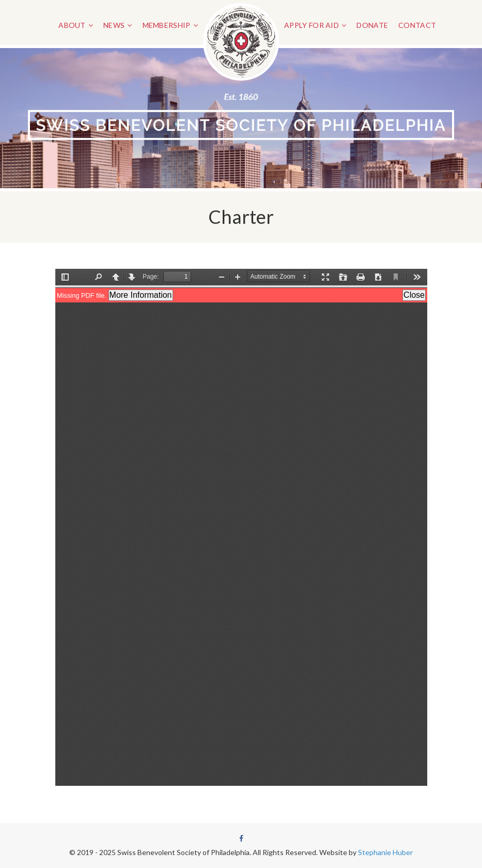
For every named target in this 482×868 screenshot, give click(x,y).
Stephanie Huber (385, 852)
